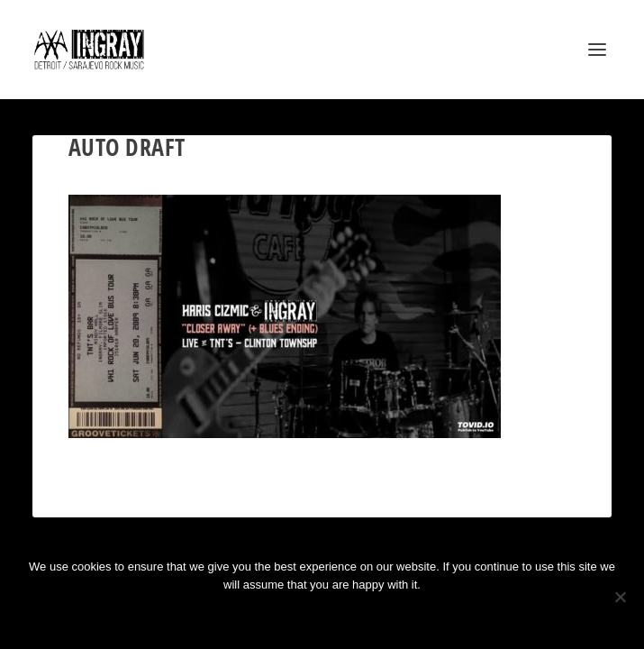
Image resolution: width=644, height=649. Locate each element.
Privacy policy (346, 615)
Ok (258, 615)
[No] (620, 597)
